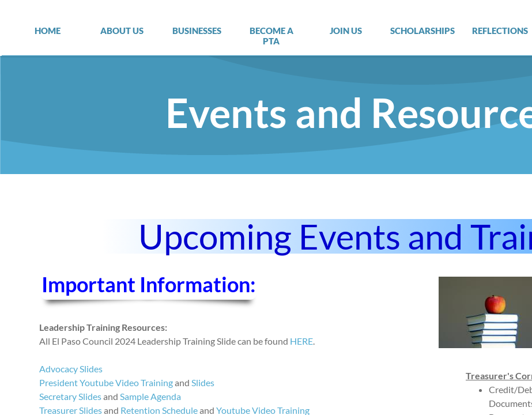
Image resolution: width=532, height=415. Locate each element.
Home (48, 31)
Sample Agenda (150, 396)
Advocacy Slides (71, 369)
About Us (122, 31)
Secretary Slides (70, 396)
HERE (301, 341)
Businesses (197, 31)
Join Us (346, 31)
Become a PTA (271, 36)
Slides (203, 382)
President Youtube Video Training (106, 382)
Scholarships (422, 31)
